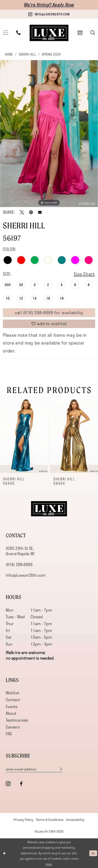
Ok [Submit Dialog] (93, 853)
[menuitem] (19, 33)
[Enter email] (34, 769)
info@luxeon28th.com (26, 575)
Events (12, 707)
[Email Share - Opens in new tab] (40, 212)
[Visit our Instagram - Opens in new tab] (8, 784)
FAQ (9, 734)
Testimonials (17, 720)
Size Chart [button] (84, 274)
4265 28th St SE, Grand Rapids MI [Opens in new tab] (20, 551)
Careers (13, 727)
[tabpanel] (49, 134)
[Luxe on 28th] (49, 509)
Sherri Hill (28, 54)
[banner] (49, 33)
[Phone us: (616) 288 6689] (19, 33)
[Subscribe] (58, 769)
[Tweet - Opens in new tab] (22, 212)
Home (9, 54)
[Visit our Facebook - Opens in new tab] (21, 784)
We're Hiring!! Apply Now (49, 5)
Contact (13, 700)
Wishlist (13, 693)
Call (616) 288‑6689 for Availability (49, 313)
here (49, 864)
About (11, 713)
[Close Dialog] (4, 853)
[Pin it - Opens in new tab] (31, 212)
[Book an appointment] (49, 14)
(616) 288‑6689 (19, 564)
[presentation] (24, 436)
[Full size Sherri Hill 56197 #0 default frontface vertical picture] (49, 134)
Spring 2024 (51, 54)
